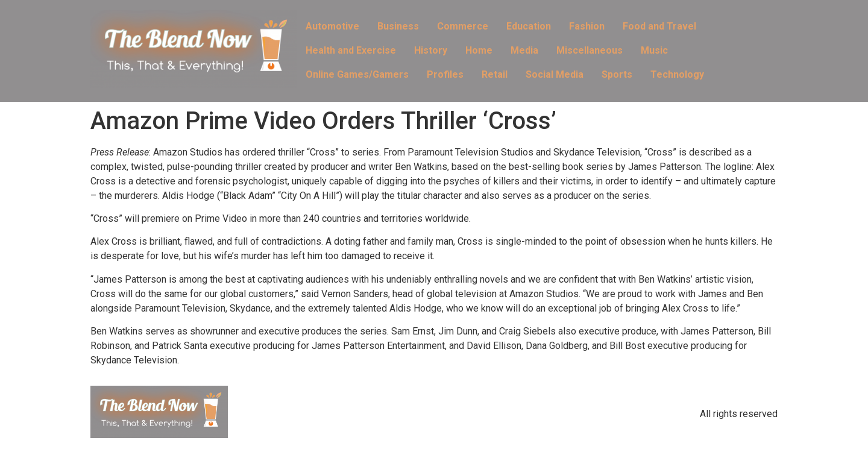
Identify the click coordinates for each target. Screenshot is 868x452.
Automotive (332, 26)
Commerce (463, 26)
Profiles (445, 74)
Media (524, 50)
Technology (677, 74)
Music (654, 50)
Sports (617, 74)
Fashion (587, 26)
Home (479, 50)
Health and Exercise (351, 50)
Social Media (555, 74)
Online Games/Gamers (357, 74)
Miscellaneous (590, 50)
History (431, 50)
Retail (495, 74)
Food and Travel (659, 26)
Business (398, 26)
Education (529, 26)
